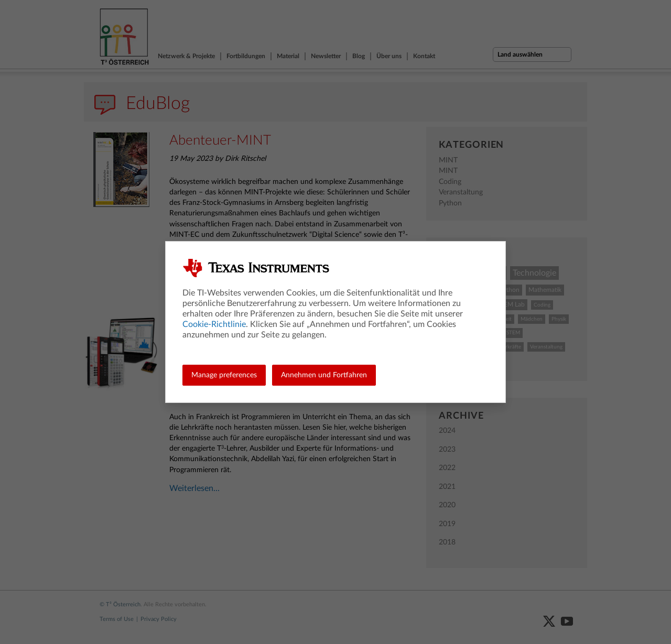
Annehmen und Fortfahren (324, 375)
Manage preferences (224, 375)
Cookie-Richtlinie (214, 324)
